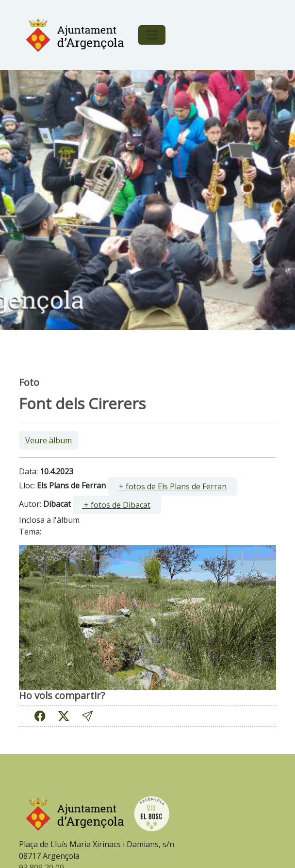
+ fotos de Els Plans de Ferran (172, 486)
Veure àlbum (49, 440)
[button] (87, 716)
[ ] (172, 486)
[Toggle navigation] (152, 35)
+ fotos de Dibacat (116, 505)
